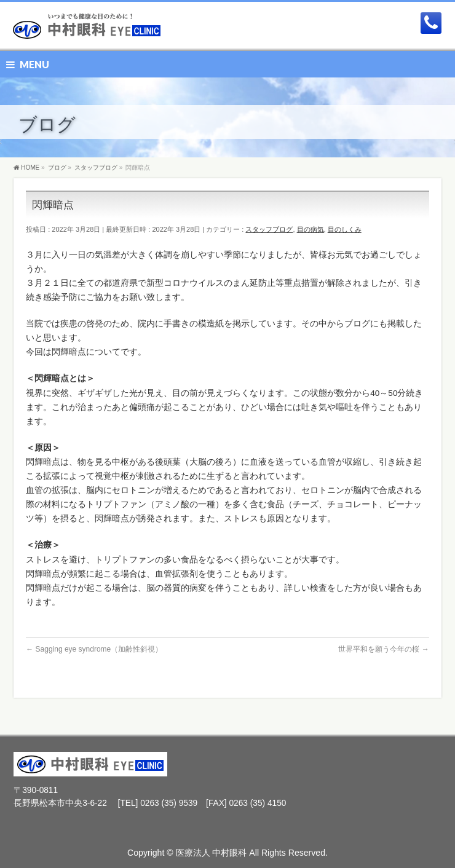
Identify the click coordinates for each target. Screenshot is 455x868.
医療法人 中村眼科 (212, 853)
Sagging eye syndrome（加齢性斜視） (94, 649)
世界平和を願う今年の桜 (383, 649)
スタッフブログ (269, 229)
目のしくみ (345, 229)
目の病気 (311, 229)
